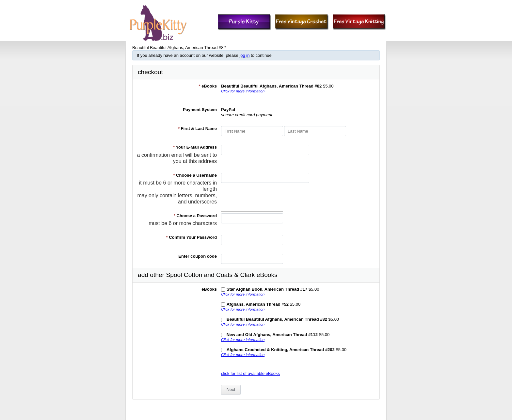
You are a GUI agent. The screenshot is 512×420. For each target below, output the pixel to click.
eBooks (208, 86)
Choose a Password (195, 216)
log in (244, 55)
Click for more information (243, 91)
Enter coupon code (198, 256)
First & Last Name (197, 129)
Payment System (200, 110)
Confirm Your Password (192, 237)
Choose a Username (195, 175)
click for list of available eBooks (250, 373)
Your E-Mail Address (195, 147)
